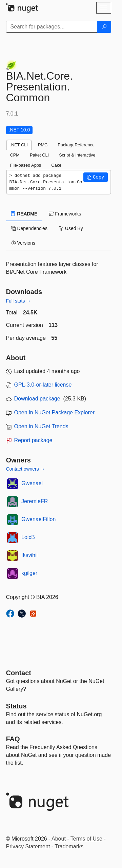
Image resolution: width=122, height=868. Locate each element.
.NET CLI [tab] (19, 145)
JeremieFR (35, 501)
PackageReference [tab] (76, 145)
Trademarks (69, 846)
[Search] (104, 27)
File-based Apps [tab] (26, 165)
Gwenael (32, 483)
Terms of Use (86, 839)
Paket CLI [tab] (39, 155)
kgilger (29, 573)
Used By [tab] (71, 228)
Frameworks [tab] (65, 214)
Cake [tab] (56, 165)
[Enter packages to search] (52, 27)
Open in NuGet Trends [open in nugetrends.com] (41, 426)
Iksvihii (29, 555)
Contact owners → (26, 469)
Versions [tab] (23, 243)
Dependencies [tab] (29, 228)
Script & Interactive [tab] (77, 155)
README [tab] (24, 214)
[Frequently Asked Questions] (13, 739)
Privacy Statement (28, 846)
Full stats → (19, 301)
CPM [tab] (15, 155)
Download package (37, 399)
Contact (19, 673)
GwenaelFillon (38, 519)
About (59, 839)
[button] (96, 177)
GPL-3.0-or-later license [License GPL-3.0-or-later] (43, 385)
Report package (33, 440)
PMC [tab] (43, 145)
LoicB (28, 537)
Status (16, 706)
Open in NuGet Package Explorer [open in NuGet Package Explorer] (54, 412)
